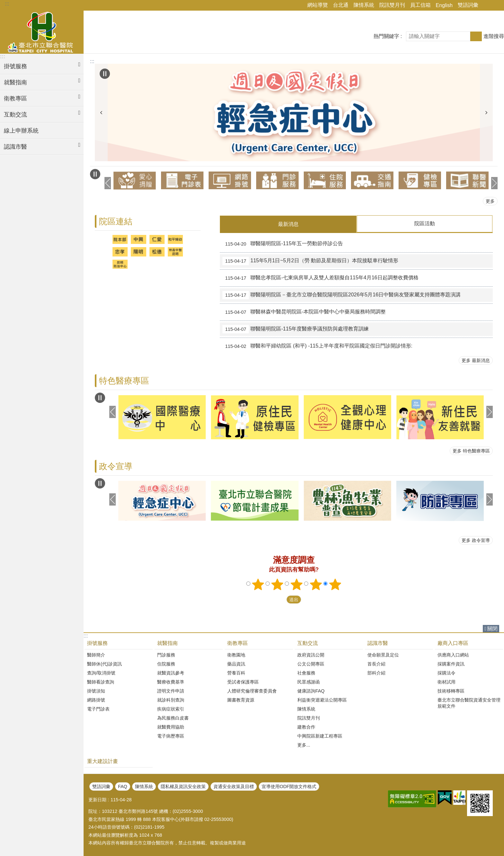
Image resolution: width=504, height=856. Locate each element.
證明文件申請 (171, 691)
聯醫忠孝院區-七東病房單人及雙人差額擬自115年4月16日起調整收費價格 (320, 278)
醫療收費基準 (171, 682)
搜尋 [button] (476, 36)
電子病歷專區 (171, 736)
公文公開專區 (311, 664)
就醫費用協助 (171, 727)
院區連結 (116, 221)
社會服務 (306, 673)
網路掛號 (96, 700)
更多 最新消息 (476, 360)
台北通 (341, 5)
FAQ (123, 786)
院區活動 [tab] (425, 223)
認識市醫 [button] (15, 147)
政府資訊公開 (311, 655)
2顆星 (277, 584)
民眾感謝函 (309, 682)
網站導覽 (318, 5)
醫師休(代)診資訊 (104, 664)
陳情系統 (364, 5)
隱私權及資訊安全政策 (183, 786)
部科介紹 (376, 673)
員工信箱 (420, 5)
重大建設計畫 (103, 761)
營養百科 (236, 673)
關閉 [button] (492, 628)
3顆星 (297, 584)
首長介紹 (376, 664)
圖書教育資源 (241, 700)
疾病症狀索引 (171, 709)
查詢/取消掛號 (101, 673)
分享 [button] (486, 5)
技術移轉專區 (451, 691)
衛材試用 (446, 682)
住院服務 (166, 664)
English (444, 5)
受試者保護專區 (243, 682)
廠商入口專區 (453, 643)
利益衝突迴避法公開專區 (322, 700)
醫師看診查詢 (101, 682)
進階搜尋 (494, 36)
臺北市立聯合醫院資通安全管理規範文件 (469, 703)
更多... (304, 745)
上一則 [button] (101, 112)
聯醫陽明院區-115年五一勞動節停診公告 (283, 244)
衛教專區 (238, 643)
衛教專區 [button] (15, 98)
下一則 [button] (486, 112)
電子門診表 (98, 709)
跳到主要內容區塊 (3, 3)
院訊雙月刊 (392, 5)
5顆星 (335, 584)
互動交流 (308, 643)
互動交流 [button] (15, 115)
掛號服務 (97, 643)
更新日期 (97, 799)
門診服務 (166, 655)
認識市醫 (378, 643)
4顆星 (316, 584)
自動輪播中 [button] (105, 74)
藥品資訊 (236, 664)
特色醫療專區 (124, 380)
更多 (490, 201)
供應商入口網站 (453, 655)
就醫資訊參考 (171, 673)
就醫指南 (167, 643)
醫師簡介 (96, 655)
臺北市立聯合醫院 (42, 31)
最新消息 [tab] (288, 224)
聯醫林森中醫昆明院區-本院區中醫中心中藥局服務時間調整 (304, 312)
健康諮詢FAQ (311, 691)
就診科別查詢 (171, 700)
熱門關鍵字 (386, 36)
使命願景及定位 (383, 655)
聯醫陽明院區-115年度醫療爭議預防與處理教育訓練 (296, 329)
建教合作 (306, 727)
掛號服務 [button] (15, 66)
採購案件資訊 (451, 664)
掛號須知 (96, 691)
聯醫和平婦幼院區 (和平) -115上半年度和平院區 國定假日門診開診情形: (317, 346)
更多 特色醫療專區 (471, 451)
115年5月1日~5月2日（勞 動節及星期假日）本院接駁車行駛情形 (310, 261)
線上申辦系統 (21, 131)
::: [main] (92, 61)
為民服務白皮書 (173, 718)
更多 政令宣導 (476, 540)
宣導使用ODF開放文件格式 (289, 786)
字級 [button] (495, 5)
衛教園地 (236, 655)
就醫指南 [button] (15, 82)
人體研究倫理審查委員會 (252, 691)
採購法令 (446, 673)
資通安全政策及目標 (234, 786)
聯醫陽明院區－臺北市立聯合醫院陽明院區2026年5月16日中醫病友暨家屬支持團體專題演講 (342, 295)
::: (7, 4)
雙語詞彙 (468, 5)
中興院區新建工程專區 (320, 736)
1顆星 (258, 584)
